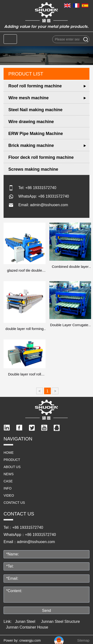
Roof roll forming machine (35, 86)
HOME (9, 453)
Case (8, 481)
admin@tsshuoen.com (49, 205)
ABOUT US (12, 467)
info (8, 488)
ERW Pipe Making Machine (36, 134)
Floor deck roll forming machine (41, 157)
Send (46, 611)
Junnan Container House (27, 627)
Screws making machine (33, 169)
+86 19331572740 (41, 188)
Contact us (14, 503)
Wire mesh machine (28, 98)
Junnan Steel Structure (60, 622)
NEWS (9, 474)
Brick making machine (31, 145)
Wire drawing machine (31, 122)
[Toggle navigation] (10, 39)
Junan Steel (25, 622)
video (9, 495)
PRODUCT (12, 460)
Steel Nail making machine (35, 110)
